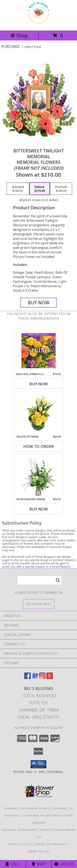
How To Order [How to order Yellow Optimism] (39, 446)
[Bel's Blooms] (38, 25)
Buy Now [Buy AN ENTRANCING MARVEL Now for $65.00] (39, 509)
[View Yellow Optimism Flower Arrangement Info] (38, 413)
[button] (38, 764)
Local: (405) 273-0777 (39, 717)
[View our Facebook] (28, 678)
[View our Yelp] (50, 678)
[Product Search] (39, 580)
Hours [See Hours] (64, 864)
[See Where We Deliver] (39, 604)
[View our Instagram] (42, 678)
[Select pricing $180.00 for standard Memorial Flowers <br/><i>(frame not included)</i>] (18, 189)
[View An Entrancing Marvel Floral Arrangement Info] (38, 476)
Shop (19, 35)
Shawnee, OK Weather (19, 830)
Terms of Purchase (51, 844)
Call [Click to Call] (13, 864)
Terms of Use (39, 851)
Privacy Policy (20, 844)
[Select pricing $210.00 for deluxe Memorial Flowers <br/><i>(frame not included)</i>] (40, 189)
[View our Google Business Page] (35, 678)
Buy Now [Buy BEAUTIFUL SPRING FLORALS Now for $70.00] (39, 384)
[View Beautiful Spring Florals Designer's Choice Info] (38, 351)
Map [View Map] (39, 864)
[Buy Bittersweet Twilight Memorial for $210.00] (39, 303)
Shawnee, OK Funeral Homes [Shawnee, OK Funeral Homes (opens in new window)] (27, 808)
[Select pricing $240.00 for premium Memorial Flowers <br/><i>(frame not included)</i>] (61, 189)
